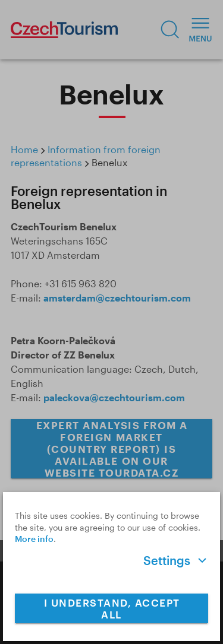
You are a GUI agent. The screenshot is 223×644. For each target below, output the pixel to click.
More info (34, 539)
